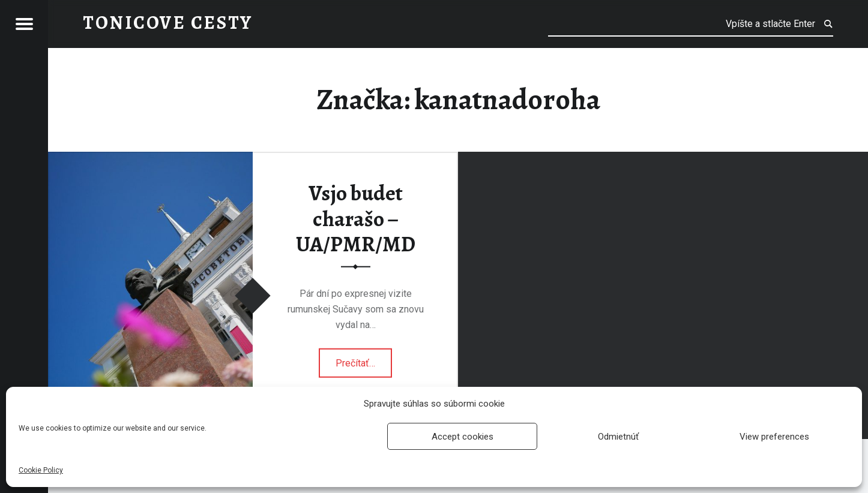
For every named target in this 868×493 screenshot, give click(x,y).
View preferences (774, 437)
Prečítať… (364, 359)
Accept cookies (463, 437)
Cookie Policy (41, 470)
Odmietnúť (618, 437)
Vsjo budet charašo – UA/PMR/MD (356, 219)
